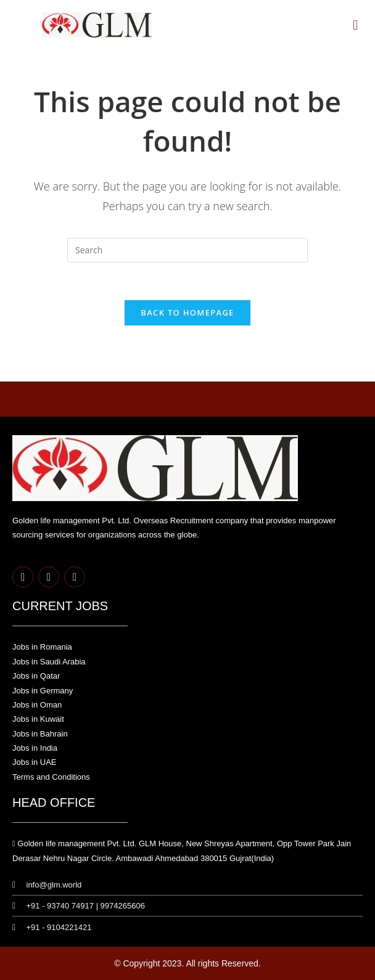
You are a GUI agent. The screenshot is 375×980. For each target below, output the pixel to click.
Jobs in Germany (43, 691)
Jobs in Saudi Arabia (49, 662)
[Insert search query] (187, 250)
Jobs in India (35, 748)
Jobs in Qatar (36, 676)
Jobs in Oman (37, 705)
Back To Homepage (187, 312)
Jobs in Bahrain (40, 734)
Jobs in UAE (35, 762)
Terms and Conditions (51, 777)
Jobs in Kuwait (38, 719)
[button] (356, 24)
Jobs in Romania (42, 647)
